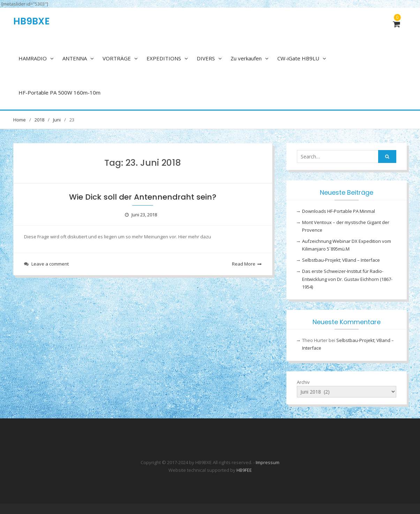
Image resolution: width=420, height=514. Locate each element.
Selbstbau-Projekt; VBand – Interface (341, 260)
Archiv (303, 382)
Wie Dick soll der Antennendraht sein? (143, 197)
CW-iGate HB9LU (298, 58)
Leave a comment (50, 264)
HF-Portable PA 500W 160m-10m (59, 92)
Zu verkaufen (246, 58)
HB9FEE (244, 470)
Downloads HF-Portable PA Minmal (339, 211)
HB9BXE (32, 21)
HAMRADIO (33, 58)
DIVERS (206, 58)
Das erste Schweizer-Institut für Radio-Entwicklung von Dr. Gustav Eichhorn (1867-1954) (347, 279)
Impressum (268, 462)
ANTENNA (75, 58)
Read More (244, 264)
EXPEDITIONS (164, 58)
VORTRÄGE (117, 58)
